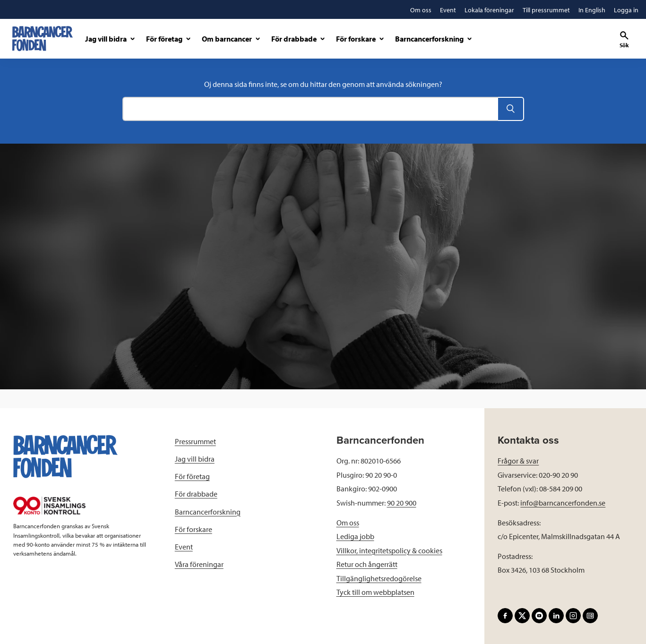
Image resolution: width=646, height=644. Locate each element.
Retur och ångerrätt (367, 564)
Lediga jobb (355, 536)
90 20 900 (402, 503)
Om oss (348, 523)
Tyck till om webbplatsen (375, 592)
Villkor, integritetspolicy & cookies (389, 550)
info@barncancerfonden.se (563, 503)
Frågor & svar (518, 461)
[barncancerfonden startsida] (43, 39)
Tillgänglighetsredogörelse (379, 578)
